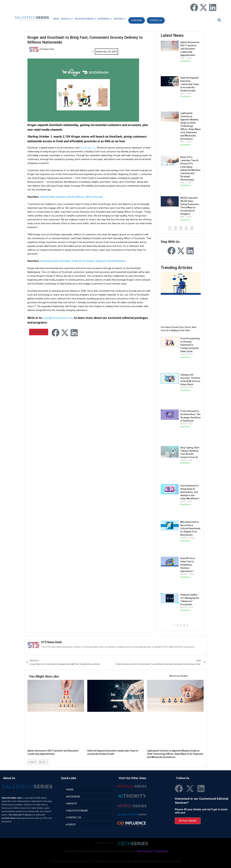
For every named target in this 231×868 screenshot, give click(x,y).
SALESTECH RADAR (85, 19)
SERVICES (120, 19)
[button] (219, 20)
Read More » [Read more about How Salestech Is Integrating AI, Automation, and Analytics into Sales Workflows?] (186, 504)
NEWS (56, 19)
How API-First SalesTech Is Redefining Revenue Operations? (188, 565)
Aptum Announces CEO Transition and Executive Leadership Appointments (190, 49)
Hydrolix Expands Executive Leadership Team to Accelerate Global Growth (190, 84)
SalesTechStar (144, 851)
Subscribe (137, 20)
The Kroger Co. (88, 148)
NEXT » (43, 762)
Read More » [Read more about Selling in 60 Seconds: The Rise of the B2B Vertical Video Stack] (186, 390)
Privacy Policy (161, 851)
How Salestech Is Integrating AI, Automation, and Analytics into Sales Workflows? (190, 492)
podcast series (9, 818)
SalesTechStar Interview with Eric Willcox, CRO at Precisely (71, 197)
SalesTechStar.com (12, 798)
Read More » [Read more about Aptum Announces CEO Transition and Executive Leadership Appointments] (186, 61)
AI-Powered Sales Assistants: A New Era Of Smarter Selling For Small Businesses (83, 261)
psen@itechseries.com (58, 318)
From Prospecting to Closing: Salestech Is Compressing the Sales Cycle (190, 345)
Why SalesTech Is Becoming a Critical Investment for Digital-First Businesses (190, 528)
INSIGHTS (67, 19)
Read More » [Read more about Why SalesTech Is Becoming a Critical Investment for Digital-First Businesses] (186, 541)
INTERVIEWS (105, 19)
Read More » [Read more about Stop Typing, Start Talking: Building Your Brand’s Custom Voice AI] (186, 463)
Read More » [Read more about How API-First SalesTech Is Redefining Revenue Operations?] (186, 577)
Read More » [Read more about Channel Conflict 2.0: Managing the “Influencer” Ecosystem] (186, 610)
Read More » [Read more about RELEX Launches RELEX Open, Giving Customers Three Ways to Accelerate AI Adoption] (186, 220)
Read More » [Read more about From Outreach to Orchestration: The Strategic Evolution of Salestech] (186, 427)
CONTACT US (156, 20)
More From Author (179, 676)
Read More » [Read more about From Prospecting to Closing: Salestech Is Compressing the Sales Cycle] (186, 357)
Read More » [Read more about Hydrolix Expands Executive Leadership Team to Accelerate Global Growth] (186, 96)
